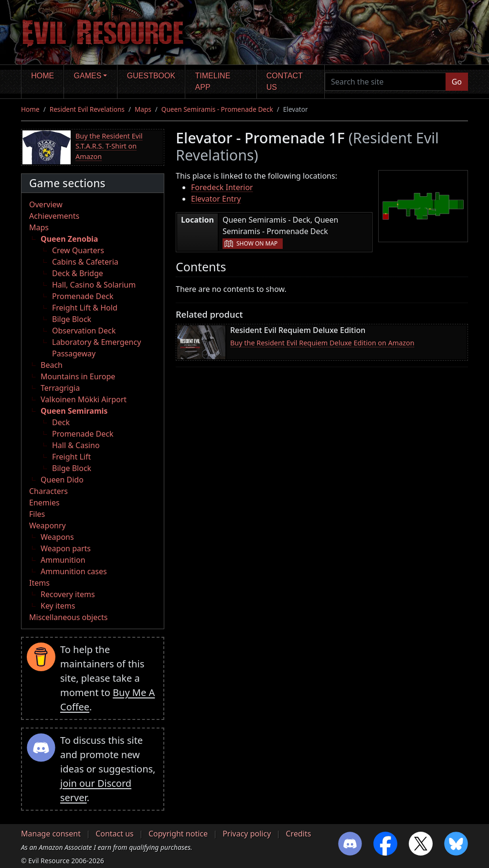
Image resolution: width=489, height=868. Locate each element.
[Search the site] (385, 82)
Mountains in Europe (78, 376)
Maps (143, 109)
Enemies (44, 503)
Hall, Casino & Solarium (94, 285)
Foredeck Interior (222, 187)
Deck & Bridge (78, 273)
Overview (46, 204)
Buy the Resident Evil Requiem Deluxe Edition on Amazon (322, 343)
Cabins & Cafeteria (85, 262)
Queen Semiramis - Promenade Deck (217, 109)
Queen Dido (62, 480)
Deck (61, 422)
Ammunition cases (74, 571)
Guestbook (151, 76)
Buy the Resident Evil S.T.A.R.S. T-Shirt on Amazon (109, 146)
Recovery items (68, 594)
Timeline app (213, 81)
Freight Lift (71, 457)
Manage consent (51, 834)
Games (88, 76)
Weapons (57, 537)
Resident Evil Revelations (87, 109)
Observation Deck (84, 331)
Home (43, 76)
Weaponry (48, 525)
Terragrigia (60, 388)
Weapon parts (66, 548)
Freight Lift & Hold (85, 308)
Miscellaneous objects (68, 617)
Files (37, 514)
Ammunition (63, 560)
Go (457, 82)
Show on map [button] (257, 243)
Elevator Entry (216, 199)
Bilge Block (72, 319)
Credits (298, 834)
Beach (52, 365)
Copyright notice (178, 834)
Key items (58, 606)
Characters (48, 491)
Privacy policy (247, 834)
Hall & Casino (76, 445)
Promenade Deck (83, 296)
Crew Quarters (78, 250)
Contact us (285, 81)
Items (39, 583)
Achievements (54, 216)
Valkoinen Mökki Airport (84, 399)
